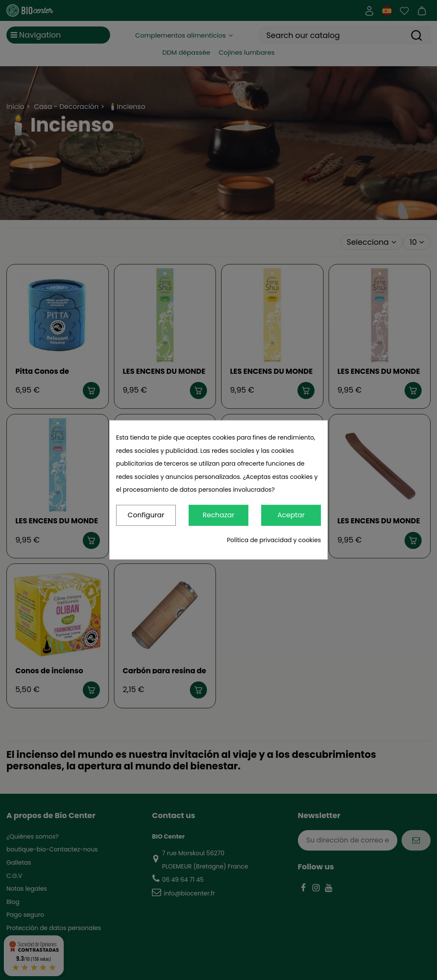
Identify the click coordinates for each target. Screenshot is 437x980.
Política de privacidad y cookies (274, 540)
